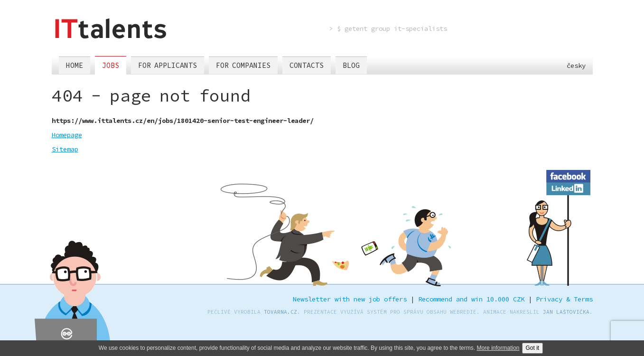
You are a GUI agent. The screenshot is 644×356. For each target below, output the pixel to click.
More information (498, 348)
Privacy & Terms (564, 299)
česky (570, 66)
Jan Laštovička (566, 312)
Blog (351, 65)
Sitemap (65, 149)
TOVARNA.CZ (280, 312)
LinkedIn (568, 187)
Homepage (67, 135)
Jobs (111, 65)
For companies (243, 65)
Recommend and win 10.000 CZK (471, 299)
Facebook (568, 175)
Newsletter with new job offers (350, 299)
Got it (533, 348)
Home (75, 65)
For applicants (168, 65)
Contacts (307, 65)
